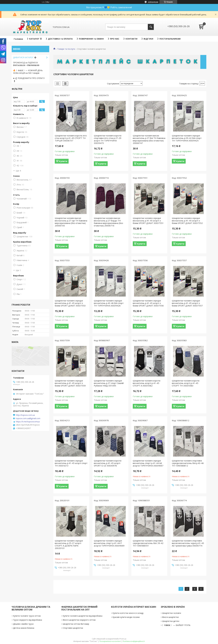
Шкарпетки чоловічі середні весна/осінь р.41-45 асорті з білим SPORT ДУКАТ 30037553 (70, 303)
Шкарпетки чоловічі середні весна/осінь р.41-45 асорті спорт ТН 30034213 (71, 463)
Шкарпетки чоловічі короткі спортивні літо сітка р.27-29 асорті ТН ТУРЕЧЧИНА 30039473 (108, 139)
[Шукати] (151, 27)
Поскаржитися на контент (110, 641)
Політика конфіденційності (134, 641)
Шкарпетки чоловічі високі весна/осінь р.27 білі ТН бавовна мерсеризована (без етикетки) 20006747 (149, 139)
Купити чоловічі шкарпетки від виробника (83, 616)
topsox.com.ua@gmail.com (28, 418)
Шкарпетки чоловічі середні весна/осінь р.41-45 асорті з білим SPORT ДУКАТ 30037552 (187, 221)
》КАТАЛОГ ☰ (34, 39)
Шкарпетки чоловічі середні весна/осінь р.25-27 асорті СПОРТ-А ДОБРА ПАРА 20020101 (69, 544)
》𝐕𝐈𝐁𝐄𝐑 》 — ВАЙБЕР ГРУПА (176, 625)
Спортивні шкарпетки (73, 628)
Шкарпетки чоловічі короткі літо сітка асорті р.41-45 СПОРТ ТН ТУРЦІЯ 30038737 (71, 138)
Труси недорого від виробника (28, 620)
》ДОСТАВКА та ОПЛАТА (59, 39)
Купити (63, 161)
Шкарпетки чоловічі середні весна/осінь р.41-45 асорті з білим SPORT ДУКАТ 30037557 (187, 303)
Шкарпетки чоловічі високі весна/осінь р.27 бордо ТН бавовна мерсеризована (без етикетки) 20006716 (108, 222)
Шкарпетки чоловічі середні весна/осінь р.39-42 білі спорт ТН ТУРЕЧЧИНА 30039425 (187, 138)
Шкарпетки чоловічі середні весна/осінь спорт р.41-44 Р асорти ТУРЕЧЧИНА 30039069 (109, 543)
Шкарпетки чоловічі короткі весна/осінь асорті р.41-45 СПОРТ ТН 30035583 (186, 383)
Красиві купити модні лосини (126, 617)
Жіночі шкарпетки (170, 617)
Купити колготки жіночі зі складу (128, 613)
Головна (18, 39)
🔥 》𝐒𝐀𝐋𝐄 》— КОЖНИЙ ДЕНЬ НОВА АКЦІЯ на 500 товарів (28, 72)
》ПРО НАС (114, 39)
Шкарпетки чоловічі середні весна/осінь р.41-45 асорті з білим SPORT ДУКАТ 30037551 (148, 221)
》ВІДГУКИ (147, 39)
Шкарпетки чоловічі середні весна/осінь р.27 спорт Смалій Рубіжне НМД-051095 (109, 383)
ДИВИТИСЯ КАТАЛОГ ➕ (25, 57)
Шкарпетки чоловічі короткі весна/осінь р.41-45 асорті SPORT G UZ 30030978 (108, 463)
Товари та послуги (66, 49)
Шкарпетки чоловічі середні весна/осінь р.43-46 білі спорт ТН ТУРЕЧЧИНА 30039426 (109, 303)
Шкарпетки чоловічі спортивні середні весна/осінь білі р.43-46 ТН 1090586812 (188, 463)
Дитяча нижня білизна (24, 628)
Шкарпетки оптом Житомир (76, 624)
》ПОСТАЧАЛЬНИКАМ (169, 39)
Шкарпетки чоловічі (172, 613)
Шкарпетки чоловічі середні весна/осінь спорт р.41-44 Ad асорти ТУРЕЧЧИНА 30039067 (148, 463)
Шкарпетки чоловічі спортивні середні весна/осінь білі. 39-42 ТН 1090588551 (148, 543)
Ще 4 (18, 171)
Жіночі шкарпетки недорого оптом (79, 620)
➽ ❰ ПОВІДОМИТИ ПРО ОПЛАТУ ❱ (29, 79)
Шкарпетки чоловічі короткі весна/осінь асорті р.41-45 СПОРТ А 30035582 (147, 383)
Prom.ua (123, 639)
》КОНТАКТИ (130, 39)
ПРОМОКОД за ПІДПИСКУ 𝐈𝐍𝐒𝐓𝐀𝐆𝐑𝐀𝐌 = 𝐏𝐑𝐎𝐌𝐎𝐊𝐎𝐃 (26, 64)
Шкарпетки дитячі (171, 621)
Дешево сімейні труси (23, 624)
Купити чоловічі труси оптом (27, 616)
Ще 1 (18, 270)
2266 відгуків (153, 2)
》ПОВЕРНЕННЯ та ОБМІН (90, 39)
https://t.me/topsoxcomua (28, 422)
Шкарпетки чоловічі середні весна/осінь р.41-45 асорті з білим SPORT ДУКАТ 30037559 (70, 383)
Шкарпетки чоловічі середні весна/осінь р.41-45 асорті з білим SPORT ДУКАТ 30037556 (148, 303)
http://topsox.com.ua (25, 415)
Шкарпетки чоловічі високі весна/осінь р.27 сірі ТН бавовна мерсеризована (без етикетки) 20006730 (71, 222)
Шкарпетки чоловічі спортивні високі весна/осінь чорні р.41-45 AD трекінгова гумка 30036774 (188, 543)
